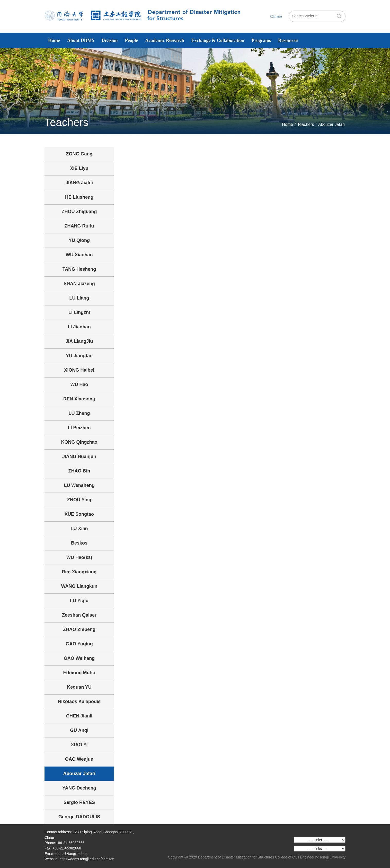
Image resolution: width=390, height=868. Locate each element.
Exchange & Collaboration (218, 40)
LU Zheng (79, 413)
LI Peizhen (79, 428)
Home (54, 40)
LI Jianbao (79, 327)
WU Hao (79, 384)
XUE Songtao (79, 514)
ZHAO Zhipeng (79, 629)
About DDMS (81, 40)
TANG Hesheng (79, 269)
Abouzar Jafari (331, 124)
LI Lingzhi (79, 312)
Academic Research (165, 40)
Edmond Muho (79, 673)
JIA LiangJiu (79, 341)
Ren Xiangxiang (79, 572)
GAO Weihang (79, 658)
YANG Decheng (79, 788)
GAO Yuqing (79, 644)
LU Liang (79, 298)
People (132, 40)
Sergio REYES (79, 802)
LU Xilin (79, 529)
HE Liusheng (79, 197)
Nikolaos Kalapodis (79, 702)
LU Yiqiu (79, 601)
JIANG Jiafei (79, 183)
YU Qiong (79, 240)
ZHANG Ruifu (79, 226)
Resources (288, 40)
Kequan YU (79, 687)
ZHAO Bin (79, 471)
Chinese (276, 17)
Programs (261, 40)
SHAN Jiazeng (79, 284)
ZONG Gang (79, 154)
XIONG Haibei (79, 370)
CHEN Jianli (79, 716)
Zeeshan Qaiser (79, 615)
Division (110, 40)
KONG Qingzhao (79, 442)
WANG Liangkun (79, 586)
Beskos (79, 543)
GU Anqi (79, 730)
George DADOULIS (79, 817)
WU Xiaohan (79, 255)
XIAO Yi (79, 745)
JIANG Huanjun (79, 457)
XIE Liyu (79, 168)
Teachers (305, 124)
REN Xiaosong (79, 399)
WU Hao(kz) (79, 557)
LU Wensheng (79, 485)
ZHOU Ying (79, 500)
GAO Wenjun (79, 759)
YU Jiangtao (79, 356)
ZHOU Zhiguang (79, 212)
